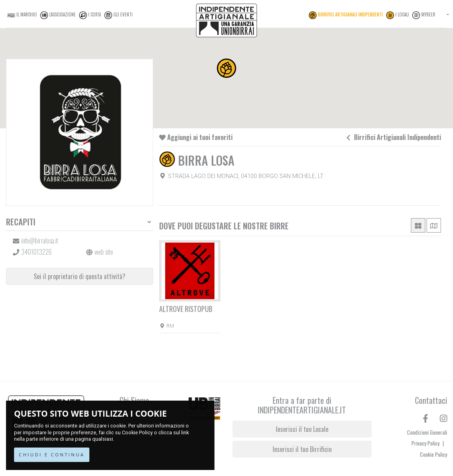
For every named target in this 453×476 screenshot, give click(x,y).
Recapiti (21, 222)
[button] (226, 68)
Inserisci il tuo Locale (302, 429)
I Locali (397, 15)
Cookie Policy (137, 432)
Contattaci (431, 400)
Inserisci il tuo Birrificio (302, 449)
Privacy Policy (428, 443)
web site (104, 252)
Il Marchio (22, 15)
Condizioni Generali (427, 432)
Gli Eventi (118, 15)
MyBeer (424, 15)
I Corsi (90, 15)
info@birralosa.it (40, 241)
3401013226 (36, 252)
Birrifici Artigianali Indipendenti (346, 15)
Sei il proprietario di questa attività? (80, 276)
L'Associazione (58, 15)
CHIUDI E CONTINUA (52, 455)
